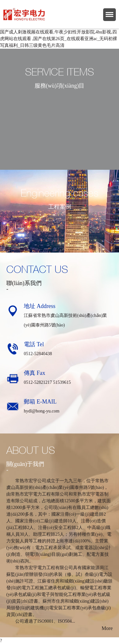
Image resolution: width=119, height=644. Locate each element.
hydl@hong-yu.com (42, 411)
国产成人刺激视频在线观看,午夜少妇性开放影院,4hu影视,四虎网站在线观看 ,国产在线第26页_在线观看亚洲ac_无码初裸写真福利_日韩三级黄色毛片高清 (59, 39)
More (107, 628)
